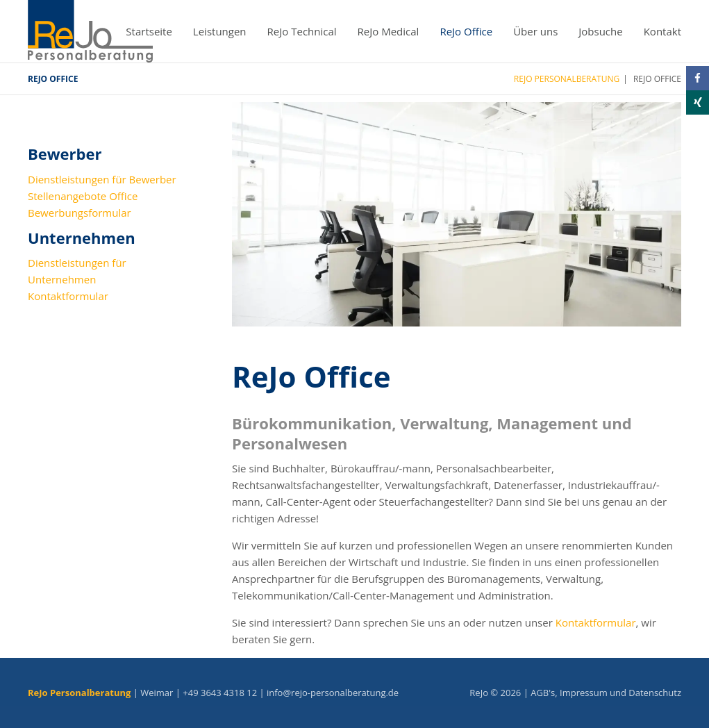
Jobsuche (600, 31)
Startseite (149, 31)
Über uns (535, 31)
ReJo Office (466, 31)
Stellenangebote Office (83, 196)
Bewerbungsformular (80, 213)
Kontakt (662, 31)
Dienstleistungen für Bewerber (102, 179)
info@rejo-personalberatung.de (333, 693)
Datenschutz (655, 693)
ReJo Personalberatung (567, 79)
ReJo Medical (389, 31)
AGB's (543, 693)
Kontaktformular (596, 622)
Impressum (584, 693)
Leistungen (220, 31)
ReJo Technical (302, 31)
